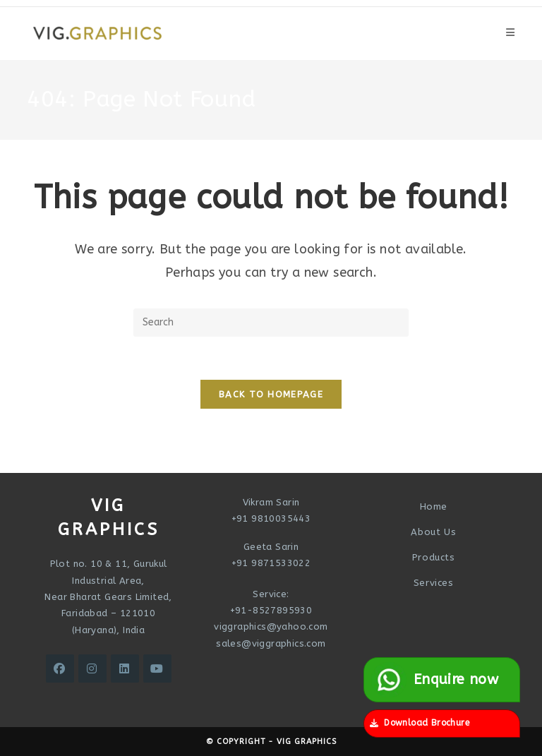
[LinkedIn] (125, 668)
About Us (433, 532)
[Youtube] (157, 668)
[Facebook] (60, 668)
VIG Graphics (307, 742)
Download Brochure (420, 723)
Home (434, 506)
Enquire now (435, 680)
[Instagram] (92, 668)
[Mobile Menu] (510, 33)
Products (434, 557)
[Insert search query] (271, 323)
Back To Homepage (271, 394)
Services (434, 583)
